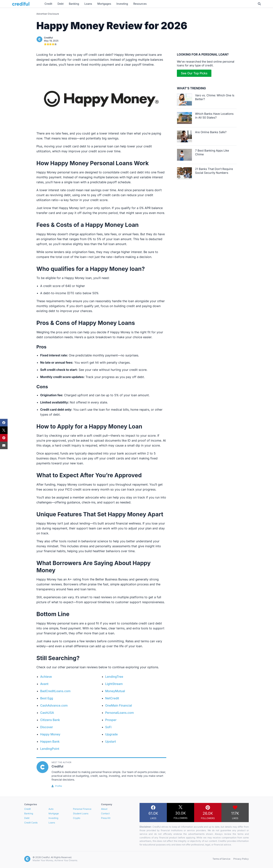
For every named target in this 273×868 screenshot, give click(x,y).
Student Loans (81, 813)
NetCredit (112, 698)
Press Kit (106, 818)
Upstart (111, 741)
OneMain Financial (119, 705)
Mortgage (54, 813)
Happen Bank (50, 741)
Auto (51, 809)
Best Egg (47, 698)
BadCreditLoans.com (55, 691)
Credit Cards (31, 823)
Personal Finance (82, 809)
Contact (105, 813)
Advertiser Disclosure (48, 14)
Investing (53, 818)
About (104, 809)
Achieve (46, 677)
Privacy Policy (241, 859)
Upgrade (111, 734)
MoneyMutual (115, 691)
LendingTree (114, 677)
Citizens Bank (50, 720)
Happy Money (50, 734)
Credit (27, 809)
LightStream (114, 684)
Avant (44, 684)
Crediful (48, 38)
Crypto (77, 818)
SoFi (108, 727)
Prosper (111, 720)
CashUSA (47, 713)
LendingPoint (50, 749)
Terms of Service (221, 859)
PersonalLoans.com (120, 713)
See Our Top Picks (194, 73)
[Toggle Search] (259, 4)
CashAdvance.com (54, 705)
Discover (47, 727)
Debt (27, 818)
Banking (29, 813)
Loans (52, 823)
